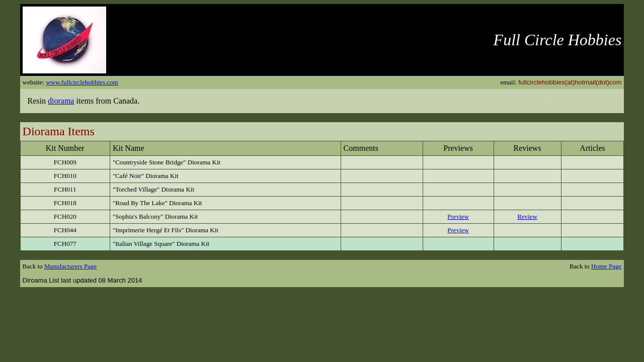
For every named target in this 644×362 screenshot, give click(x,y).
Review (527, 216)
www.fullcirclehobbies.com (82, 82)
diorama (61, 101)
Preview (458, 216)
